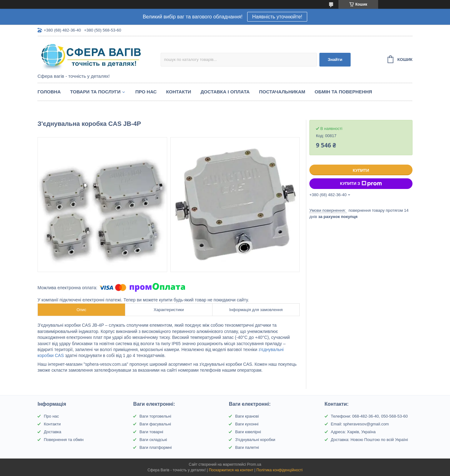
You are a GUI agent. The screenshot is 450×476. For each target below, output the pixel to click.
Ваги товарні (151, 432)
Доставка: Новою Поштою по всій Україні (370, 440)
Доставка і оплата (225, 92)
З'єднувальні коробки (255, 440)
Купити (361, 170)
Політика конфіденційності (279, 470)
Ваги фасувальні (155, 424)
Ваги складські (153, 440)
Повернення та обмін (64, 440)
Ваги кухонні (247, 424)
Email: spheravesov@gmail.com (360, 424)
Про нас (146, 92)
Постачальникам (282, 92)
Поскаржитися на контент (231, 470)
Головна (49, 92)
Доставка (52, 432)
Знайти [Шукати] (335, 59)
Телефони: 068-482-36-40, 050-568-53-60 (369, 416)
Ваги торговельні (155, 416)
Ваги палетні (247, 447)
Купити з (361, 184)
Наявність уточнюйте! (277, 17)
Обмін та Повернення (343, 92)
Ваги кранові (247, 416)
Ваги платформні (155, 447)
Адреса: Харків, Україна (353, 432)
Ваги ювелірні (248, 432)
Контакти (178, 92)
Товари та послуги (95, 92)
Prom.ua (254, 464)
